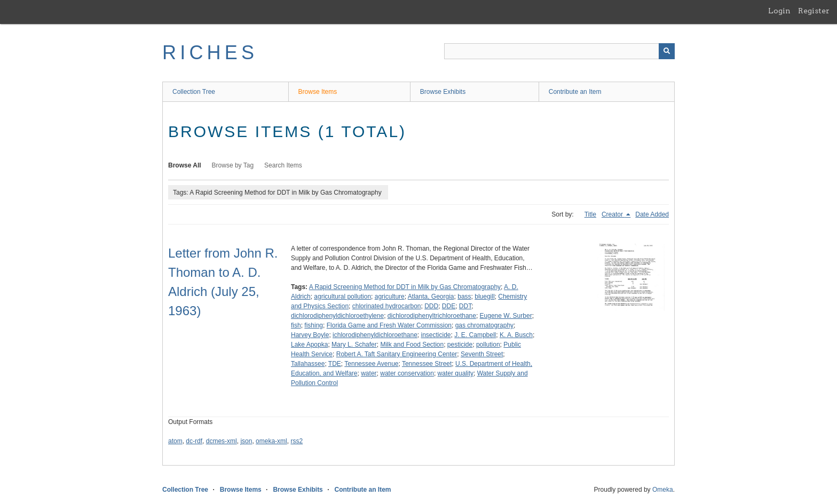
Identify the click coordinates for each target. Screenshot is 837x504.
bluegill (484, 297)
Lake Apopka (309, 345)
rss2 (297, 441)
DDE (449, 306)
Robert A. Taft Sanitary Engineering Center (397, 354)
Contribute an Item (575, 92)
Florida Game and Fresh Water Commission (389, 325)
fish (296, 325)
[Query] (559, 51)
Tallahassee (308, 364)
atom (175, 441)
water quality (456, 373)
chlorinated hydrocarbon (387, 306)
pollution (488, 345)
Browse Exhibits (443, 92)
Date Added (652, 214)
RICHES (210, 53)
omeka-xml (271, 441)
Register (814, 11)
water (369, 373)
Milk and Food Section (412, 345)
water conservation (407, 373)
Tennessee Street (427, 364)
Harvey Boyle (310, 335)
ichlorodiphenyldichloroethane (375, 335)
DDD (431, 306)
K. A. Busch (516, 335)
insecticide (436, 335)
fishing (314, 325)
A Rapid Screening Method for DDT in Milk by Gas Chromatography (405, 287)
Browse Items (318, 92)
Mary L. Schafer (354, 345)
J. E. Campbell (475, 335)
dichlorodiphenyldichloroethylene (337, 316)
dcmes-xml (222, 441)
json (246, 441)
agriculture (390, 297)
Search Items (283, 165)
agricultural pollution (342, 297)
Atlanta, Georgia (431, 297)
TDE (335, 364)
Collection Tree (194, 92)
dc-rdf (194, 441)
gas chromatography (484, 325)
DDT (465, 306)
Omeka (663, 490)
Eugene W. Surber (506, 316)
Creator (613, 214)
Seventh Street (482, 354)
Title (590, 214)
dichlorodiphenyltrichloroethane (432, 316)
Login (779, 11)
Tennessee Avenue (371, 364)
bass (464, 297)
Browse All (185, 165)
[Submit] (667, 51)
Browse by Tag (233, 165)
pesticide (460, 345)
